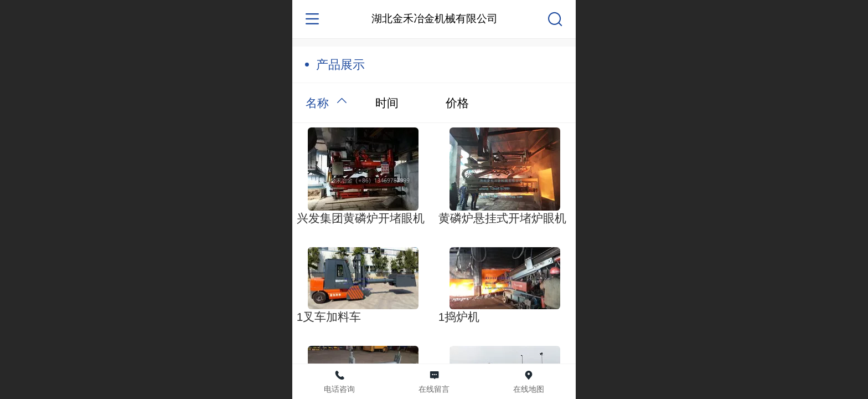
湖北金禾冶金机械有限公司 (435, 19)
